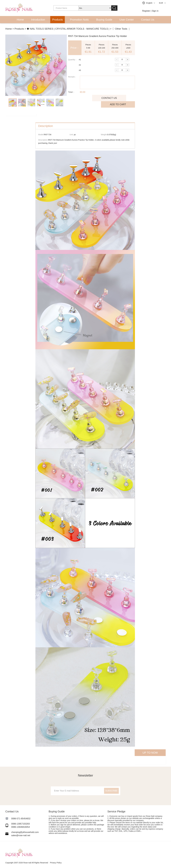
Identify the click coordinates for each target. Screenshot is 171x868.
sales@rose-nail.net (21, 835)
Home (20, 20)
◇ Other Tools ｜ (121, 29)
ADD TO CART (118, 104)
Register (146, 11)
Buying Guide (104, 20)
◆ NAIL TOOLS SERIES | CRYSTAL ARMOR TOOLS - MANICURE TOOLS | (68, 29)
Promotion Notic (79, 20)
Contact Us (148, 20)
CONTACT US (109, 98)
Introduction (38, 20)
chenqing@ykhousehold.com (25, 832)
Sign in (155, 11)
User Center (127, 20)
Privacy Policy (56, 863)
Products (58, 20)
